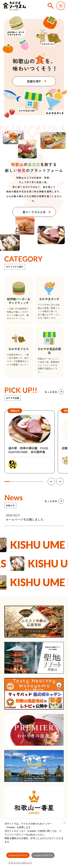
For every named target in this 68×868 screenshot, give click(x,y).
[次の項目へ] (60, 482)
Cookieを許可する (18, 855)
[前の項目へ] (51, 482)
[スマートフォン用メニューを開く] (61, 6)
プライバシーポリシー (20, 863)
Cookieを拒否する (43, 855)
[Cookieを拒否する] (64, 823)
